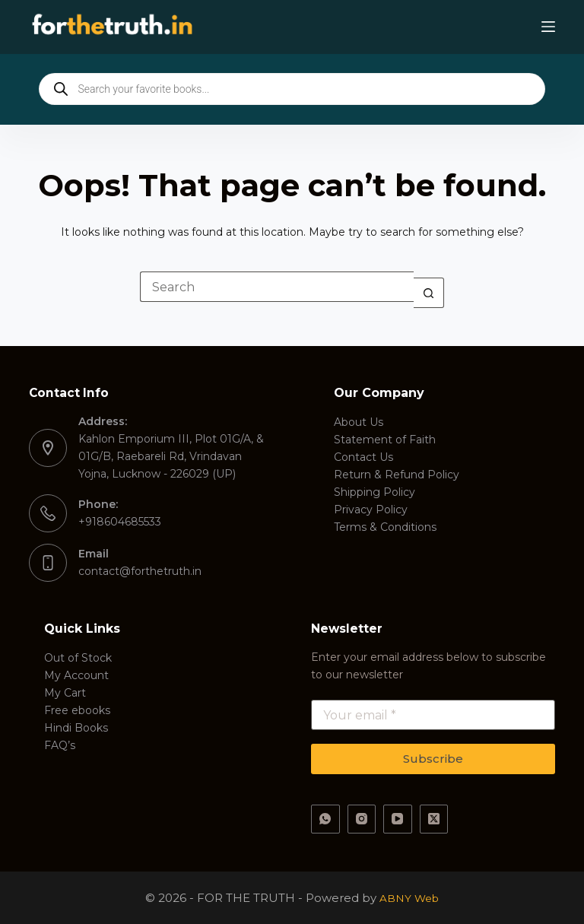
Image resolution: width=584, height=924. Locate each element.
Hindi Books (76, 728)
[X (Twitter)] (434, 819)
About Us (359, 422)
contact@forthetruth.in (140, 571)
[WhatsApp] (325, 819)
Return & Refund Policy (397, 475)
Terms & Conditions (385, 527)
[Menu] (548, 27)
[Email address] (433, 715)
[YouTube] (398, 819)
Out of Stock (78, 658)
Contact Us (363, 457)
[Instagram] (362, 819)
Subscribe (433, 759)
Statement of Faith (385, 440)
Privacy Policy (371, 510)
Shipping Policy (375, 492)
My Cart (65, 693)
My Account (76, 675)
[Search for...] (277, 287)
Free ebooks (77, 710)
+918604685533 (120, 522)
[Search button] (429, 293)
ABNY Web (409, 898)
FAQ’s (60, 745)
